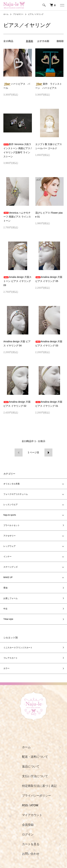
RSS (25, 805)
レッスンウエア (11, 505)
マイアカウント (32, 815)
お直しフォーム (11, 598)
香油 (5, 588)
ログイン (28, 835)
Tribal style (8, 619)
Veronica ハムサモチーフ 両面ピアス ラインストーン (17, 217)
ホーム (6, 14)
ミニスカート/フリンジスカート (18, 648)
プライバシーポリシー (36, 796)
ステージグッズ (11, 567)
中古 (5, 609)
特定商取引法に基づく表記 (39, 786)
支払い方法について (35, 776)
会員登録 (28, 825)
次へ (48, 452)
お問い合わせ (31, 854)
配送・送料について (35, 757)
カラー (6, 668)
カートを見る (31, 844)
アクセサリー (18, 14)
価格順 (60, 41)
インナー (7, 557)
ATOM (34, 805)
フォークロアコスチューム (16, 494)
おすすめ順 (43, 41)
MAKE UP (8, 577)
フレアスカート (11, 658)
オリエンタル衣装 (13, 484)
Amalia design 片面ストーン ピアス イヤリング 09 (17, 281)
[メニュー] (62, 5)
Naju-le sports (10, 515)
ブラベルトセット (12, 525)
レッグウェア (9, 546)
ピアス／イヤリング (36, 14)
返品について (31, 766)
